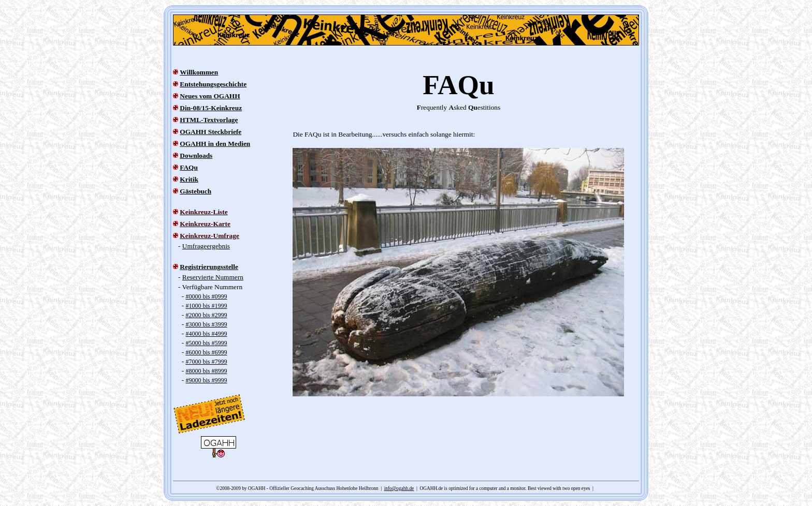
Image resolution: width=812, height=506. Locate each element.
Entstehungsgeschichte (213, 84)
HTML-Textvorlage (209, 120)
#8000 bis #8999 (206, 371)
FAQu (189, 167)
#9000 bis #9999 (206, 380)
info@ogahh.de (399, 488)
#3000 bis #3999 (206, 324)
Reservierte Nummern (213, 277)
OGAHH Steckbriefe (211, 132)
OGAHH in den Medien (215, 144)
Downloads (196, 155)
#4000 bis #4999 (206, 334)
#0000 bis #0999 (206, 296)
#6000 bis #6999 (206, 352)
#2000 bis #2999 (206, 315)
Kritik (189, 179)
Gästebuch (195, 191)
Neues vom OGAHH (210, 96)
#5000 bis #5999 (206, 343)
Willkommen (199, 72)
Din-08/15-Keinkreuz (211, 108)
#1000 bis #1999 (206, 306)
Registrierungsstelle (209, 267)
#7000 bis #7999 (206, 362)
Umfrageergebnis (206, 246)
